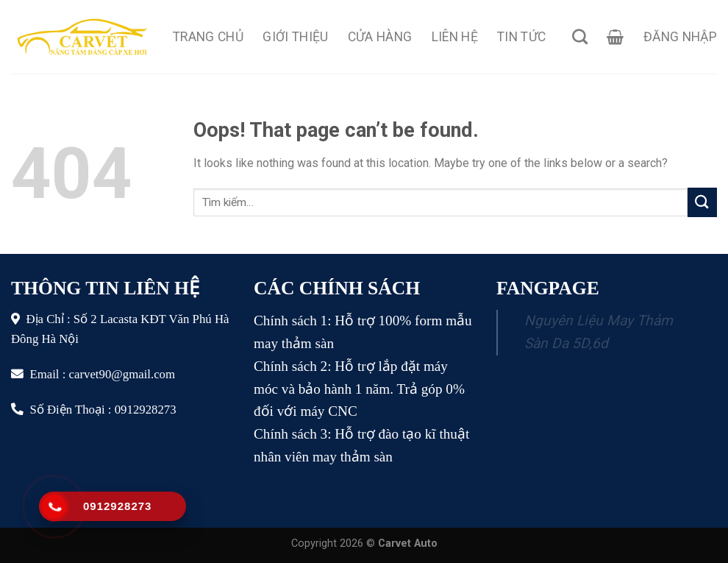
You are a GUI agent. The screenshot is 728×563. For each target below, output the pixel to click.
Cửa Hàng (380, 37)
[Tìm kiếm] (580, 36)
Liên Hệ (455, 37)
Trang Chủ (208, 37)
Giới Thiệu (296, 37)
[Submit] (702, 202)
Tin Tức (521, 37)
